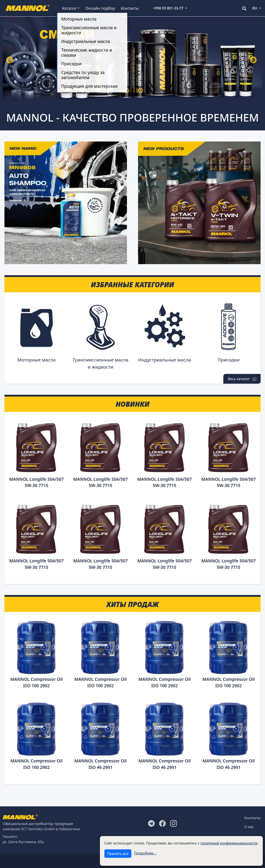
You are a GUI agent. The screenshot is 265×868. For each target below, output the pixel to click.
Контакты (130, 8)
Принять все (118, 854)
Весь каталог (242, 379)
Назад (10, 60)
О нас (249, 827)
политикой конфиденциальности (229, 843)
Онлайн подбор (100, 8)
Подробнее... (145, 853)
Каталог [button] (69, 8)
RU (255, 8)
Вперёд (253, 60)
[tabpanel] (132, 61)
